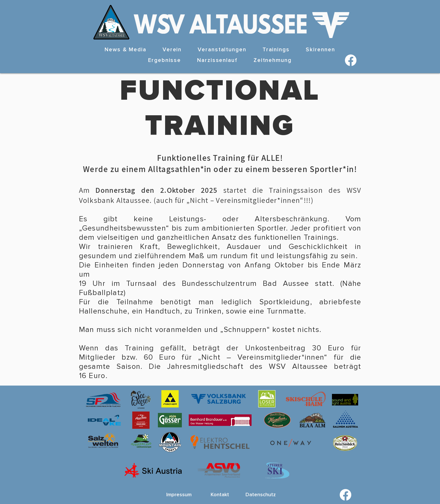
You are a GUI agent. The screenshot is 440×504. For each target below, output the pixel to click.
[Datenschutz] (261, 495)
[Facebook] (351, 60)
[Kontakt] (220, 495)
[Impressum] (179, 495)
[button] (172, 50)
